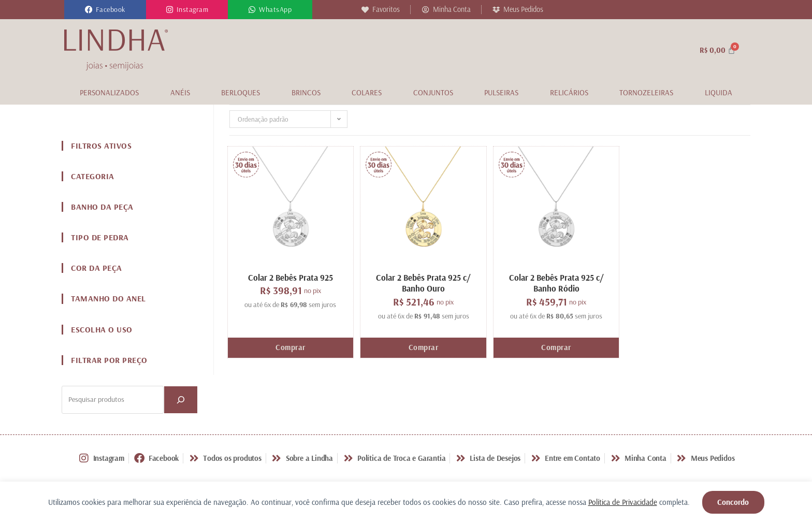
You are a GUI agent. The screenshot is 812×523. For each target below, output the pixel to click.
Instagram (193, 9)
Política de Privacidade (623, 502)
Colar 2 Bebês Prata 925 (291, 277)
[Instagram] (170, 10)
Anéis (180, 92)
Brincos (306, 92)
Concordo (733, 502)
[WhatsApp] (252, 10)
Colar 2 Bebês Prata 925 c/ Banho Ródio (556, 283)
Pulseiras (501, 92)
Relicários (569, 92)
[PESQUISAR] (181, 400)
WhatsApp (275, 9)
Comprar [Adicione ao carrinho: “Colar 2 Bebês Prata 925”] (291, 347)
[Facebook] (89, 10)
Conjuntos (433, 92)
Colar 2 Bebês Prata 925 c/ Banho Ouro (423, 283)
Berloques (241, 92)
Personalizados (109, 92)
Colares (367, 92)
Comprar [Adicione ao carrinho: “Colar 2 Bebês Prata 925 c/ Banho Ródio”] (556, 347)
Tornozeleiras (646, 92)
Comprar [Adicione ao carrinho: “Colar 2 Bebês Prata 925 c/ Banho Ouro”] (424, 347)
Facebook (111, 9)
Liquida (719, 92)
